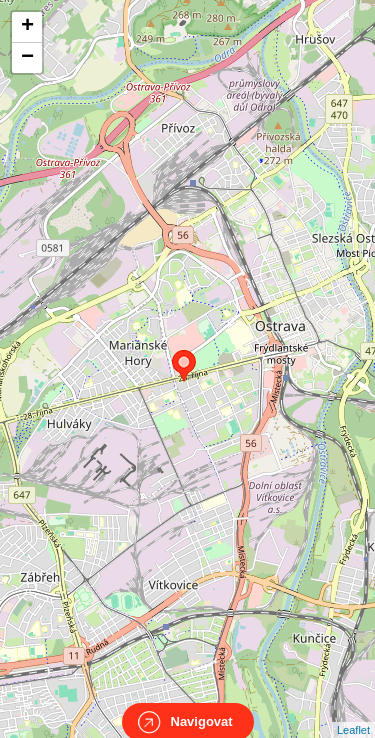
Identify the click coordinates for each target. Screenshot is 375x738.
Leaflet (353, 712)
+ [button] (27, 27)
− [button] (27, 58)
